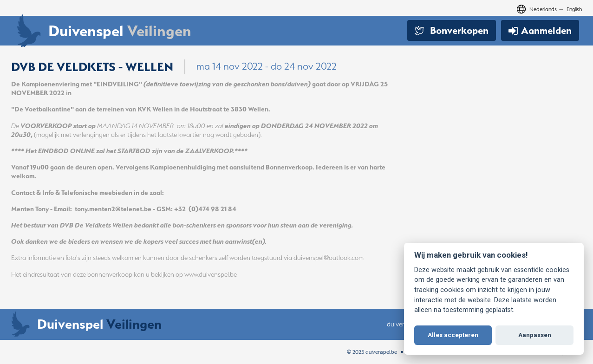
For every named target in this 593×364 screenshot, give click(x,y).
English (574, 9)
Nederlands (543, 9)
